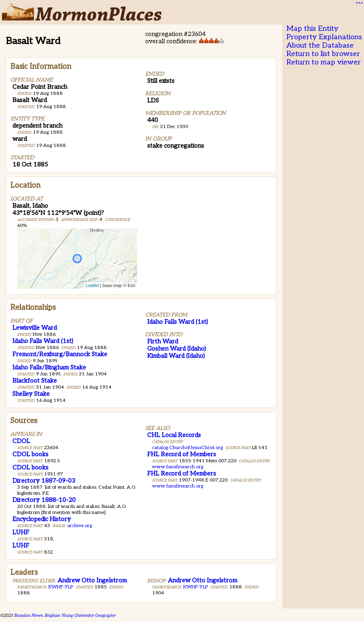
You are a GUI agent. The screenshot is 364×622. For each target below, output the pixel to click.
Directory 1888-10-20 (44, 500)
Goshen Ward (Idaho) (177, 349)
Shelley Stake (31, 394)
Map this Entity (312, 29)
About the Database (320, 45)
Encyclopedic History (42, 519)
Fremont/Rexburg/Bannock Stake (60, 354)
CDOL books (30, 454)
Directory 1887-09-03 (44, 481)
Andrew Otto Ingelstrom (92, 580)
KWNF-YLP (61, 587)
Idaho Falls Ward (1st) (43, 341)
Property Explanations (324, 37)
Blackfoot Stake (35, 381)
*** (358, 4)
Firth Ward (163, 341)
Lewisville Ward (35, 328)
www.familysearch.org (178, 467)
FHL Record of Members (182, 454)
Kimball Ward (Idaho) (176, 356)
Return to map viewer (324, 62)
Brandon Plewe (28, 615)
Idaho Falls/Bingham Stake (49, 367)
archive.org (80, 526)
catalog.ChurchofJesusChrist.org (187, 448)
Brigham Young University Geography (80, 615)
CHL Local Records (174, 435)
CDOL (21, 441)
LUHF (21, 532)
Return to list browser (323, 54)
